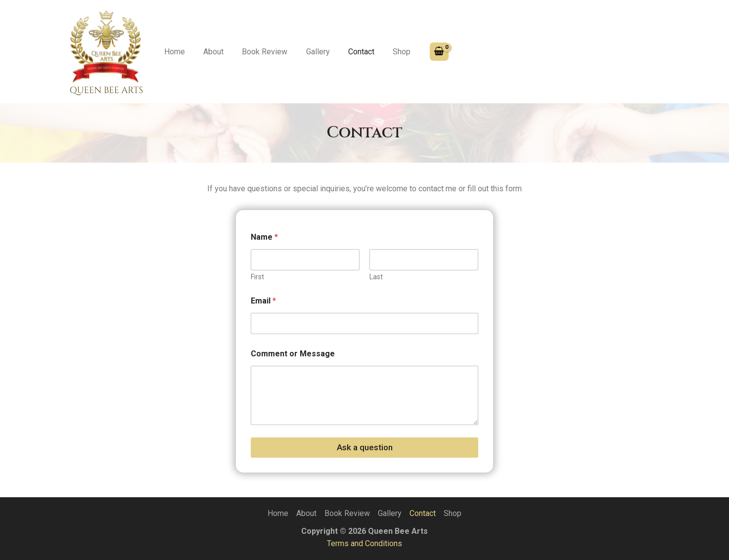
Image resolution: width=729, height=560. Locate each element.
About (209, 52)
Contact (349, 52)
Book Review (258, 52)
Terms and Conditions (364, 543)
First (257, 277)
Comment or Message (293, 354)
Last (376, 277)
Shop (387, 52)
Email (263, 301)
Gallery (309, 52)
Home (173, 52)
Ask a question (365, 447)
